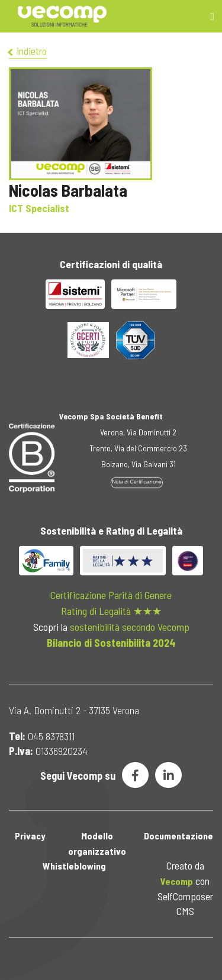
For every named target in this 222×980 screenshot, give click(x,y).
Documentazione (178, 836)
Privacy (30, 836)
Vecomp (177, 881)
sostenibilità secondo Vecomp (130, 627)
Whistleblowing (74, 866)
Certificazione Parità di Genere (111, 595)
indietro (28, 51)
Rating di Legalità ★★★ (111, 611)
